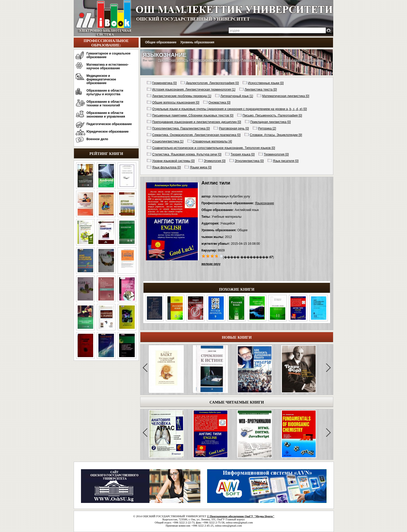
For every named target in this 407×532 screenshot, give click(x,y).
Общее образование (161, 42)
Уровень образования (197, 42)
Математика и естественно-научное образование (107, 66)
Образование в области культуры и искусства (105, 92)
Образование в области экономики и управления (106, 115)
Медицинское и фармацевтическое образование (101, 79)
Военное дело (97, 139)
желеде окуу (211, 264)
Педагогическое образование (109, 124)
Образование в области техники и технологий (105, 104)
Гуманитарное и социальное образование (108, 55)
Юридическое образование (108, 132)
